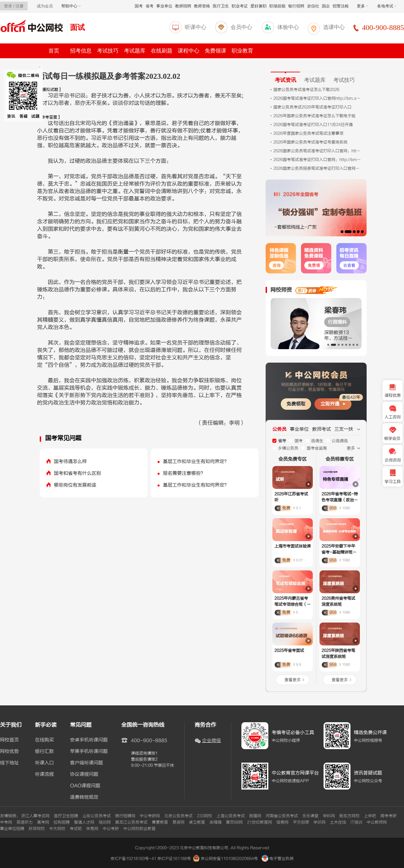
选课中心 (334, 27)
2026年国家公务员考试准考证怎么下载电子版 (314, 116)
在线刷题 (162, 51)
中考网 (6, 822)
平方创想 (301, 822)
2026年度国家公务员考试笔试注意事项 (308, 133)
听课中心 (196, 27)
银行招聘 (296, 6)
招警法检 (341, 6)
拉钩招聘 (62, 822)
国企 (326, 6)
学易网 (92, 829)
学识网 (319, 822)
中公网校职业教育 (139, 829)
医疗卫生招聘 (66, 816)
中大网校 (57, 829)
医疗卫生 (221, 6)
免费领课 (215, 51)
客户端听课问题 (87, 763)
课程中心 (189, 51)
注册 (20, 6)
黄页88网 (234, 822)
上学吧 (370, 816)
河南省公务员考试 (282, 816)
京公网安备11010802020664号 (229, 859)
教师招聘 (183, 6)
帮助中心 (71, 6)
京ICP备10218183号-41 (133, 859)
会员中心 (241, 27)
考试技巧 (108, 51)
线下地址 (9, 763)
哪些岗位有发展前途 (75, 485)
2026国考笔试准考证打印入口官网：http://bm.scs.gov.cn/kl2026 (317, 160)
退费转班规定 (84, 797)
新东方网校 (349, 816)
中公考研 (111, 829)
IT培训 (356, 822)
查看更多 (293, 680)
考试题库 (135, 51)
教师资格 (202, 6)
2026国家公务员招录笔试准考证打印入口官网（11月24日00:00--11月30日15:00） (317, 168)
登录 (8, 6)
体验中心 (288, 27)
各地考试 (387, 6)
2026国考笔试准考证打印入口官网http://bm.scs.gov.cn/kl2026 (317, 98)
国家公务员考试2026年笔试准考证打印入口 (312, 107)
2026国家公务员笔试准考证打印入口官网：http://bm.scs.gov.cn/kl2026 (317, 151)
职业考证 (240, 6)
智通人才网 (84, 822)
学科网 (329, 816)
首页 (54, 51)
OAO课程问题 (85, 786)
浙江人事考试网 (35, 816)
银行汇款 (44, 752)
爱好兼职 (259, 6)
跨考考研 (389, 816)
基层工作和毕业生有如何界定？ (196, 461)
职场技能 (277, 6)
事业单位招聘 (12, 829)
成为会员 (45, 6)
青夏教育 (160, 822)
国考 (139, 6)
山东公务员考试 (97, 816)
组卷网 (282, 822)
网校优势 (9, 752)
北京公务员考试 (178, 816)
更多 (363, 6)
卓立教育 (197, 822)
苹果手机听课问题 (89, 752)
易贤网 (178, 822)
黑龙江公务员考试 (131, 822)
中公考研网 (150, 816)
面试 (77, 27)
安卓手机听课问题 (89, 740)
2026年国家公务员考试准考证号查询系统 (310, 142)
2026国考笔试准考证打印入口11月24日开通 (313, 125)
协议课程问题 (84, 774)
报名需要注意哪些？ (184, 473)
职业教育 (242, 51)
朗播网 (255, 816)
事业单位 (164, 6)
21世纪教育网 (260, 822)
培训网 (105, 822)
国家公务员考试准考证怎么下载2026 (306, 90)
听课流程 (44, 774)
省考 (149, 6)
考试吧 (76, 829)
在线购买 (44, 740)
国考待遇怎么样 (70, 461)
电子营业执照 (278, 859)
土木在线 (338, 822)
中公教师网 (377, 822)
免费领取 (296, 404)
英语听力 (25, 822)
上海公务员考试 (231, 816)
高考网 (43, 822)
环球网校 (37, 829)
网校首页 (9, 740)
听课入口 (44, 763)
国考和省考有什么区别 (77, 473)
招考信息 (81, 51)
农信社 (313, 6)
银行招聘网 (125, 816)
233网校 (205, 816)
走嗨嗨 (215, 822)
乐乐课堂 (310, 816)
